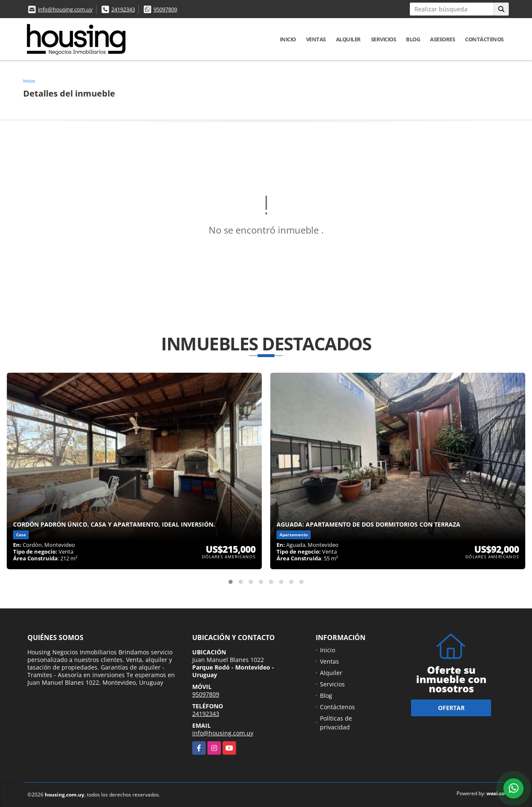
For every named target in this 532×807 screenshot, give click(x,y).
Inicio (288, 39)
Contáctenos (484, 39)
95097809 (165, 9)
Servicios (384, 39)
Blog (413, 39)
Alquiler (348, 39)
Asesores (442, 39)
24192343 (123, 9)
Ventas (316, 39)
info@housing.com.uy (65, 9)
